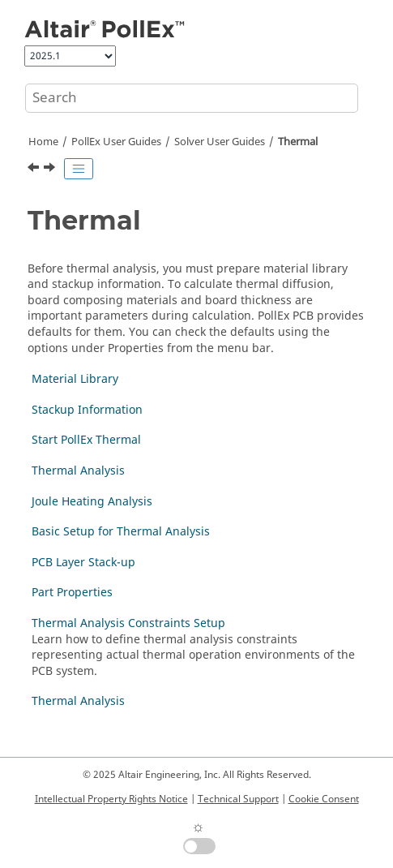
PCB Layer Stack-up (83, 563)
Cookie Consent (324, 799)
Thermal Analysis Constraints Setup (128, 623)
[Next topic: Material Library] (51, 170)
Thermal (298, 142)
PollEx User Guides (116, 142)
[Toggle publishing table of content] (79, 169)
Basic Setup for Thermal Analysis (121, 532)
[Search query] (192, 98)
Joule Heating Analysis (92, 502)
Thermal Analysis (78, 471)
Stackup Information (87, 410)
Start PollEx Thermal (86, 440)
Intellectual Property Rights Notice (111, 799)
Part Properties (72, 593)
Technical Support (238, 799)
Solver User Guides (220, 142)
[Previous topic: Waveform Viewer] (35, 170)
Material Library (75, 379)
